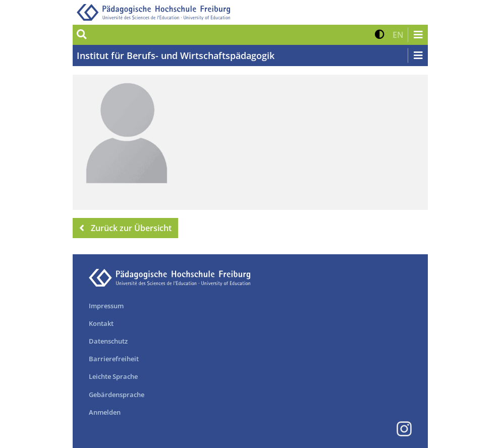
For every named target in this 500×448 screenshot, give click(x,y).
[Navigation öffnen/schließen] (418, 35)
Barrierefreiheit (114, 359)
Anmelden (105, 412)
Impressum (106, 306)
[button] (380, 35)
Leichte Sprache (113, 376)
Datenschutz (108, 341)
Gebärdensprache (117, 395)
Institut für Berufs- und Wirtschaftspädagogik (176, 55)
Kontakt (101, 323)
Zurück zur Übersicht (126, 228)
